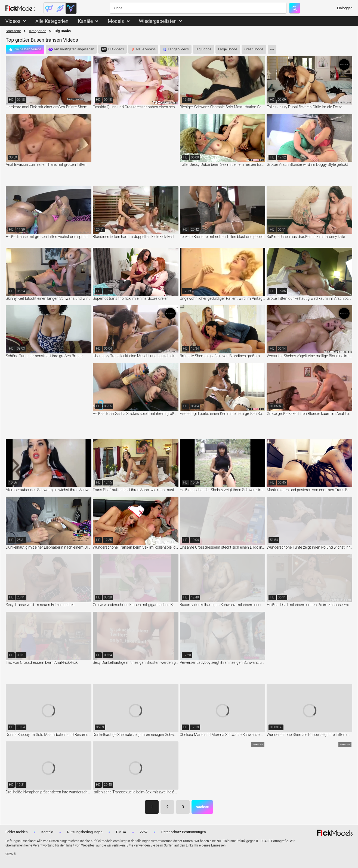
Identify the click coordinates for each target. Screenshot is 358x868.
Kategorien (38, 31)
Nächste (202, 807)
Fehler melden (17, 832)
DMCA (121, 832)
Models (116, 21)
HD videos (116, 49)
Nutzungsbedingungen (85, 832)
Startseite (13, 31)
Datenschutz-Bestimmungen (184, 832)
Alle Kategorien (52, 21)
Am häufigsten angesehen (74, 49)
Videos (13, 21)
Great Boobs (254, 49)
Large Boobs (228, 49)
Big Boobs (203, 49)
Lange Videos (178, 49)
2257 (144, 832)
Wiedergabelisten (158, 21)
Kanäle (85, 21)
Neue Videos (146, 49)
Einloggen (345, 8)
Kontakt (47, 832)
